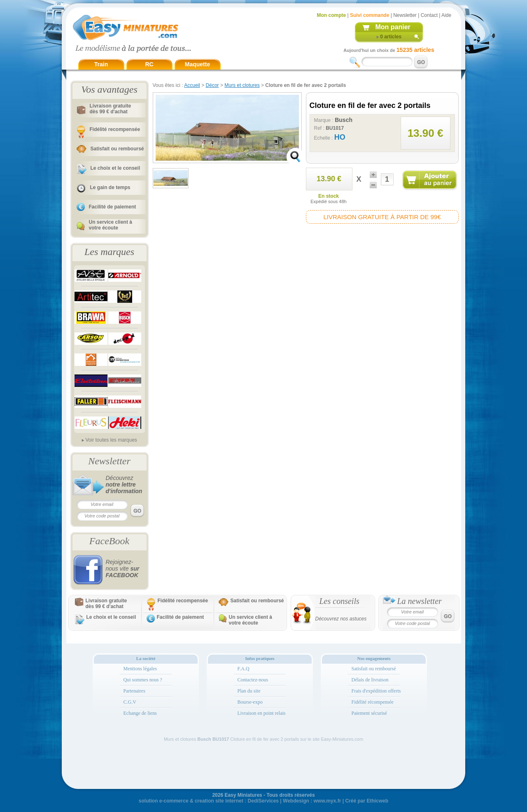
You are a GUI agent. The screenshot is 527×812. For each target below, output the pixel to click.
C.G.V (130, 702)
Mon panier (393, 27)
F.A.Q (244, 669)
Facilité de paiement (113, 207)
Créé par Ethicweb (367, 801)
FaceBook (109, 541)
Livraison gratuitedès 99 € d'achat (111, 109)
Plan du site (249, 691)
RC (149, 64)
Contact (429, 15)
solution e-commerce (164, 801)
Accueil (192, 85)
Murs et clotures (242, 85)
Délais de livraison (370, 680)
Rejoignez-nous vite (123, 569)
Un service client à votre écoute (111, 225)
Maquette (197, 64)
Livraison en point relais (262, 713)
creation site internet (219, 801)
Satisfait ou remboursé (117, 149)
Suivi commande (370, 15)
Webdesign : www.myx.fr (312, 801)
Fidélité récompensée (373, 702)
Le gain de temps (110, 187)
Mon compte (332, 15)
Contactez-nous (253, 680)
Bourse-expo (250, 702)
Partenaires (134, 691)
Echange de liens (140, 713)
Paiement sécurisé (369, 713)
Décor (212, 85)
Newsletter (405, 15)
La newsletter (420, 601)
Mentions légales (140, 669)
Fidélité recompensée (115, 129)
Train (101, 64)
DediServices (263, 801)
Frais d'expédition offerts (376, 691)
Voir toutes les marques (111, 440)
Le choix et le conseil (115, 168)
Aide (446, 15)
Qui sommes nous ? (143, 680)
